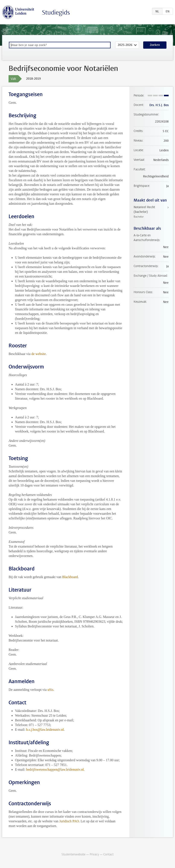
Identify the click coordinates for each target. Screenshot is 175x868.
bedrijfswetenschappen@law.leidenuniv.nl (55, 769)
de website (39, 354)
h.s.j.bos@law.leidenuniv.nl (45, 730)
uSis (50, 690)
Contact (108, 854)
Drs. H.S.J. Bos (159, 105)
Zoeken (155, 45)
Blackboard (70, 577)
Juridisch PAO (69, 821)
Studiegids (56, 12)
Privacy (94, 854)
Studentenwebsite (73, 854)
